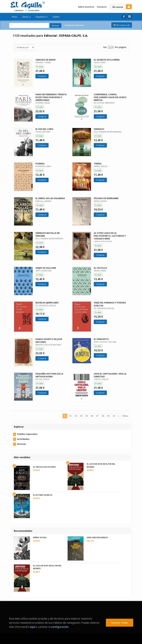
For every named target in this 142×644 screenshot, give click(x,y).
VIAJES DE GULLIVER (46, 268)
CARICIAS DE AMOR (45, 60)
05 (87, 416)
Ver (105, 47)
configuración (60, 627)
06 (92, 416)
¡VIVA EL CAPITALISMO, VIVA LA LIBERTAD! (110, 375)
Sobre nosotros (86, 7)
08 (103, 416)
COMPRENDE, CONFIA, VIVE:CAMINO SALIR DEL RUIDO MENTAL (110, 97)
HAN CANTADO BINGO (97, 537)
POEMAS (40, 164)
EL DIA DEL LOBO (44, 129)
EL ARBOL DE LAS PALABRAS (50, 198)
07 (98, 416)
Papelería (42, 17)
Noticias (22, 444)
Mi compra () (121, 25)
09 (108, 416)
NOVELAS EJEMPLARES (47, 303)
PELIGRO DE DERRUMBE (106, 198)
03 (76, 416)
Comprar (42, 76)
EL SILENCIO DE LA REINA (107, 60)
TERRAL (98, 164)
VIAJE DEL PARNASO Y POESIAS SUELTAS (110, 304)
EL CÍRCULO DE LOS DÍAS (44, 467)
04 (81, 416)
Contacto (102, 7)
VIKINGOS (99, 129)
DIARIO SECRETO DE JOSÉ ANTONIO (49, 341)
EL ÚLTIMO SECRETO (43, 495)
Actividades (23, 439)
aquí (33, 627)
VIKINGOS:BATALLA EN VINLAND (48, 234)
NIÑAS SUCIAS (40, 537)
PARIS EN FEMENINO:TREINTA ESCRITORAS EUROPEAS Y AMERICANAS (51, 97)
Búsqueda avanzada (74, 25)
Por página (121, 47)
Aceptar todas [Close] (120, 623)
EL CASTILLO (100, 268)
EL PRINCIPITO (101, 339)
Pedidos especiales (27, 434)
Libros (26, 17)
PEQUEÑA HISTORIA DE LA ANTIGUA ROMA (49, 375)
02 (70, 416)
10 (114, 416)
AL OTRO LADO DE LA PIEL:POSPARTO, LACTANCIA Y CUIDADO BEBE (110, 236)
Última (125, 416)
